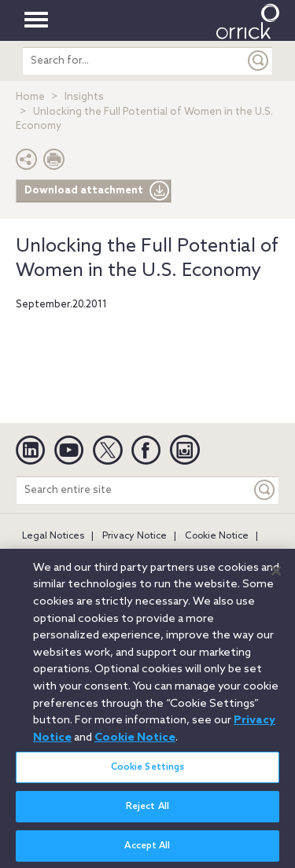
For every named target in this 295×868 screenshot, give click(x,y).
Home (30, 97)
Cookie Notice (217, 536)
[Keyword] (265, 490)
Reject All (147, 812)
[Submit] (259, 61)
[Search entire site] (134, 490)
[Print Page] (54, 163)
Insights (84, 97)
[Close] (276, 576)
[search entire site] (134, 61)
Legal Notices (53, 536)
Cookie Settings (148, 773)
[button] (27, 163)
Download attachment (97, 191)
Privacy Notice (135, 536)
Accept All (147, 851)
